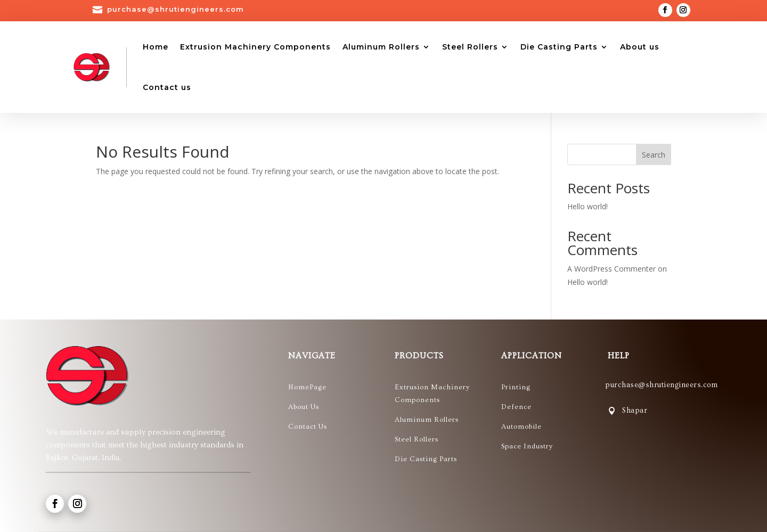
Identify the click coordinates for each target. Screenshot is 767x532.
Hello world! (588, 206)
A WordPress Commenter (611, 269)
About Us (304, 407)
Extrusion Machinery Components (255, 47)
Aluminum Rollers (381, 47)
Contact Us (308, 427)
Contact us (167, 87)
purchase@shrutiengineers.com (176, 9)
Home (156, 47)
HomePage (307, 387)
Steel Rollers (470, 47)
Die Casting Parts (559, 47)
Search (654, 155)
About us (640, 47)
